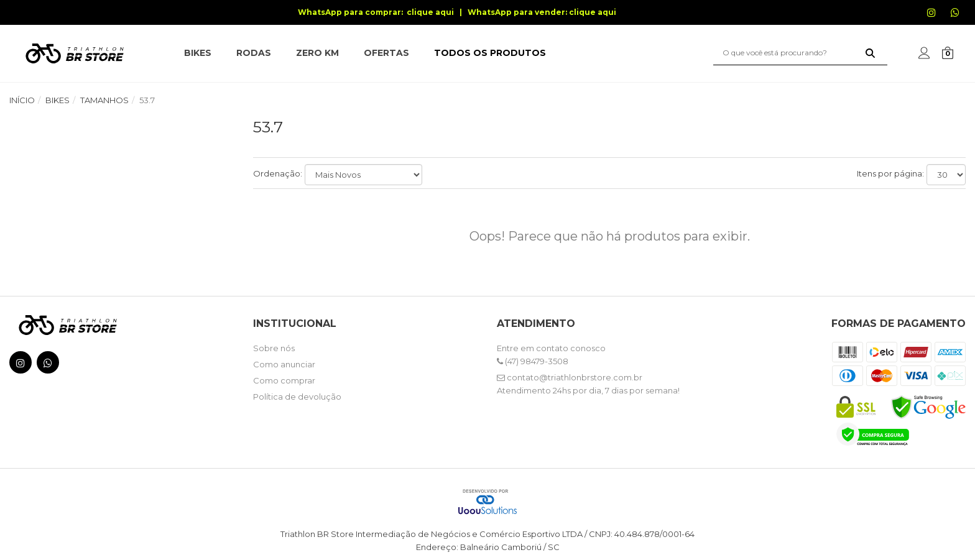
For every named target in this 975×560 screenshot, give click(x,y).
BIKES (198, 53)
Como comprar (284, 380)
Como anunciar (284, 364)
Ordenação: (278, 173)
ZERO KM (317, 53)
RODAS (254, 53)
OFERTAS (386, 53)
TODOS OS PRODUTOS (490, 53)
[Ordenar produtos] (363, 175)
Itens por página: (890, 173)
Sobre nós (274, 348)
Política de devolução (297, 397)
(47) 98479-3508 (533, 361)
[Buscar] (870, 53)
